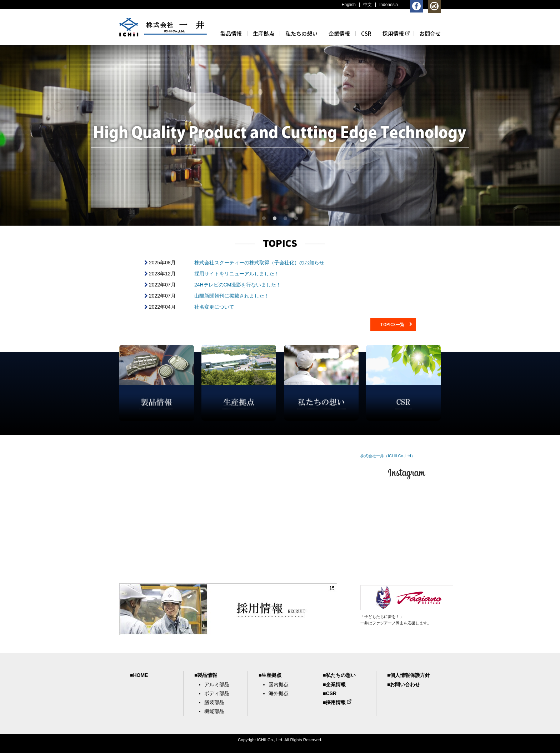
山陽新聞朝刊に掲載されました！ (232, 296)
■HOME (139, 675)
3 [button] (285, 219)
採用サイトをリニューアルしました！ (237, 274)
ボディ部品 (217, 693)
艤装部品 (214, 702)
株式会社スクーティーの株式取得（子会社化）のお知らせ (259, 263)
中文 (367, 5)
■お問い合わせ (404, 684)
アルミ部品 (217, 684)
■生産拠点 (270, 675)
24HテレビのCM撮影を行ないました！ (238, 285)
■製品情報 (206, 675)
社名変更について (214, 307)
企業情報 (339, 33)
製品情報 (231, 33)
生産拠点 (264, 33)
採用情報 (393, 33)
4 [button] (296, 219)
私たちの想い (301, 33)
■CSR (330, 693)
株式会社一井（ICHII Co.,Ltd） (388, 456)
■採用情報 (334, 702)
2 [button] (275, 219)
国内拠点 (279, 684)
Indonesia (389, 5)
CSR (366, 33)
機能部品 (214, 711)
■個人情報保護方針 (409, 675)
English (349, 5)
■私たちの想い (339, 675)
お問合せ (430, 33)
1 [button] (264, 219)
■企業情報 (334, 684)
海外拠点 (279, 693)
